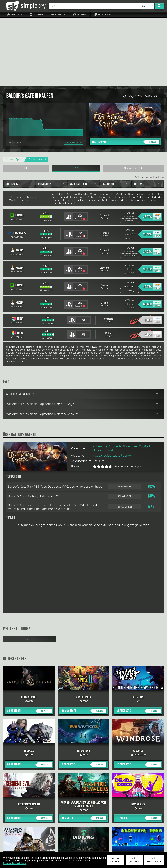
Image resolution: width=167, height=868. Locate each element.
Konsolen (58, 15)
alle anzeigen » (84, 814)
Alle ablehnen (134, 860)
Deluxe (30, 570)
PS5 (76, 99)
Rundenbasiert (103, 381)
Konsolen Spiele (14, 91)
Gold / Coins (103, 15)
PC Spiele (36, 15)
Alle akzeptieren (154, 860)
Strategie (115, 378)
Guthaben (80, 15)
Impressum (16, 848)
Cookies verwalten (115, 860)
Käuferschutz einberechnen (22, 128)
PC (26, 99)
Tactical (144, 378)
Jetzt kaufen (126, 73)
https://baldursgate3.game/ (113, 387)
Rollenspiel (130, 378)
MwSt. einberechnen (18, 131)
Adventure (100, 378)
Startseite (14, 15)
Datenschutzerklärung (15, 863)
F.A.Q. (67, 848)
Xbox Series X (133, 99)
